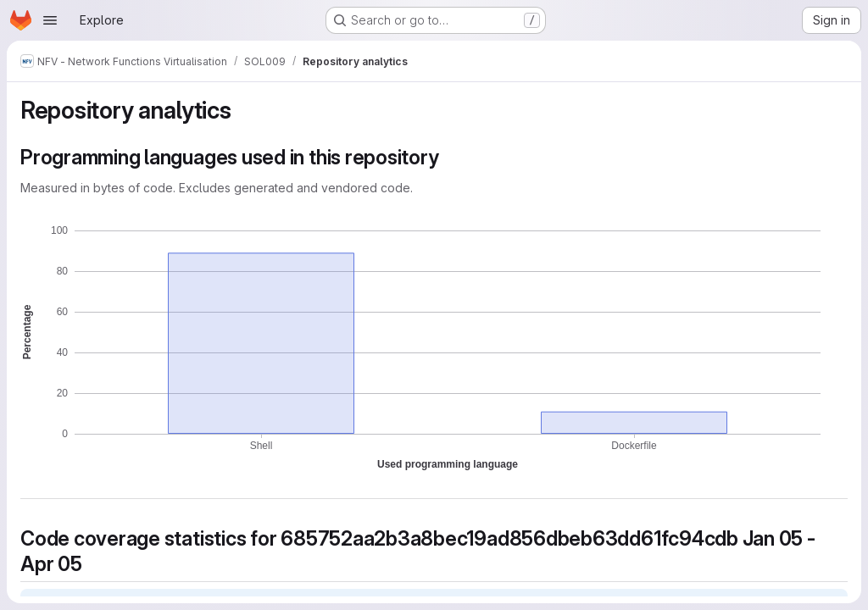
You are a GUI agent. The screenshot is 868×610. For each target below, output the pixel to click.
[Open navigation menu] (50, 20)
